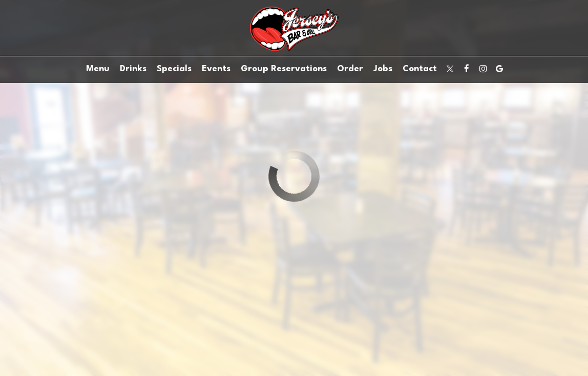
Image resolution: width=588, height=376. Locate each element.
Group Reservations (284, 69)
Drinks (133, 69)
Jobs (383, 69)
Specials (174, 69)
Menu (98, 69)
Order (350, 69)
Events (216, 69)
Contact (420, 69)
